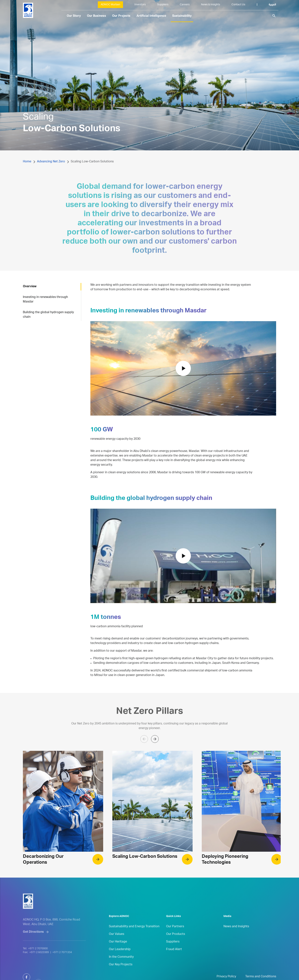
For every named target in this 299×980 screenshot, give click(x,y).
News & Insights (211, 5)
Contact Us (238, 5)
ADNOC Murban (110, 5)
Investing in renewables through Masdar (45, 300)
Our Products (176, 943)
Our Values (117, 943)
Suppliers (163, 5)
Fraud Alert (174, 958)
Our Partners (175, 936)
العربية (272, 5)
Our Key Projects (121, 974)
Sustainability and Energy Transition (134, 936)
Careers (185, 5)
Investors (140, 5)
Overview (30, 287)
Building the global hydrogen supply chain (48, 315)
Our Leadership (120, 958)
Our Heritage (118, 951)
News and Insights (236, 936)
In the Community (121, 966)
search (274, 16)
